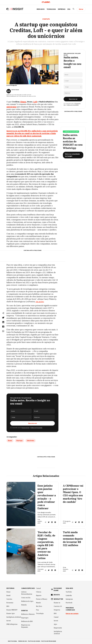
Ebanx (23, 102)
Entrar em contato (72, 613)
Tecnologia (51, 9)
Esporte (39, 595)
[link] (3, 318)
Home (8, 592)
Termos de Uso (25, 428)
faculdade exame (58, 589)
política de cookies (34, 641)
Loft (35, 102)
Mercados (41, 9)
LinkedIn (69, 595)
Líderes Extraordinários (27, 593)
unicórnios (11, 107)
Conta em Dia (26, 598)
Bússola (24, 605)
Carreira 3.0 (58, 606)
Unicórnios (31, 440)
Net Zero (39, 606)
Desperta (57, 610)
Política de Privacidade (36, 428)
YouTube (69, 592)
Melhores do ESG (27, 621)
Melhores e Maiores (28, 614)
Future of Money (42, 599)
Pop (37, 610)
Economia (10, 603)
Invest (9, 621)
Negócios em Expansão (26, 626)
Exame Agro (11, 613)
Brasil (8, 595)
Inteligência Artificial (14, 617)
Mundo (38, 603)
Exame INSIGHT (12, 610)
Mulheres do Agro (27, 601)
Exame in (57, 603)
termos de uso (22, 641)
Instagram (69, 599)
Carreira (9, 599)
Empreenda (58, 628)
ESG (69, 9)
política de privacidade (49, 641)
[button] (3, 313)
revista (57, 595)
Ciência (39, 592)
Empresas (62, 9)
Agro (55, 624)
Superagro (25, 618)
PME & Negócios (12, 624)
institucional (12, 641)
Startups (19, 440)
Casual (38, 588)
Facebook (69, 603)
